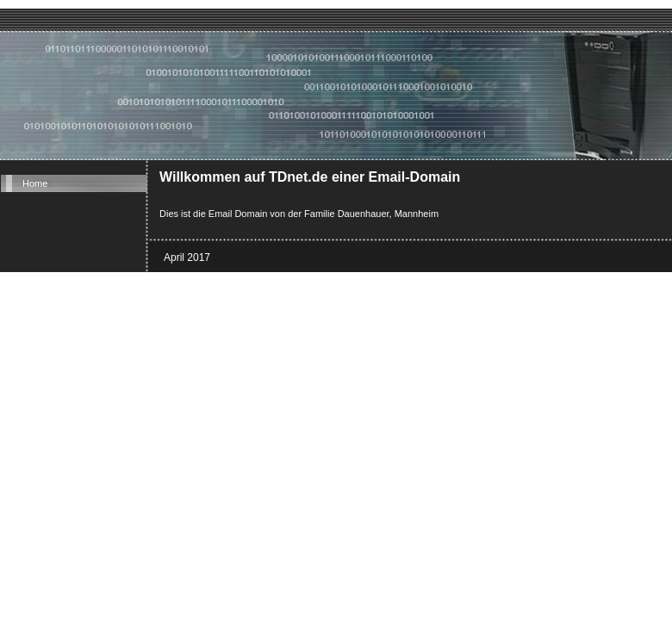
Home (35, 183)
